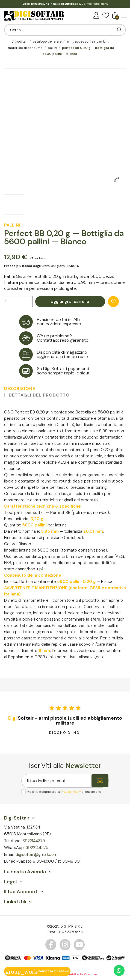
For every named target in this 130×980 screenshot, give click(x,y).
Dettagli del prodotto (39, 395)
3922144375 (34, 841)
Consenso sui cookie (37, 971)
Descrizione (20, 389)
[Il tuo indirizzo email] (57, 781)
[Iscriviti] (100, 781)
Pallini (12, 225)
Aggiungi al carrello (70, 302)
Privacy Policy (71, 792)
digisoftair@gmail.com (36, 854)
